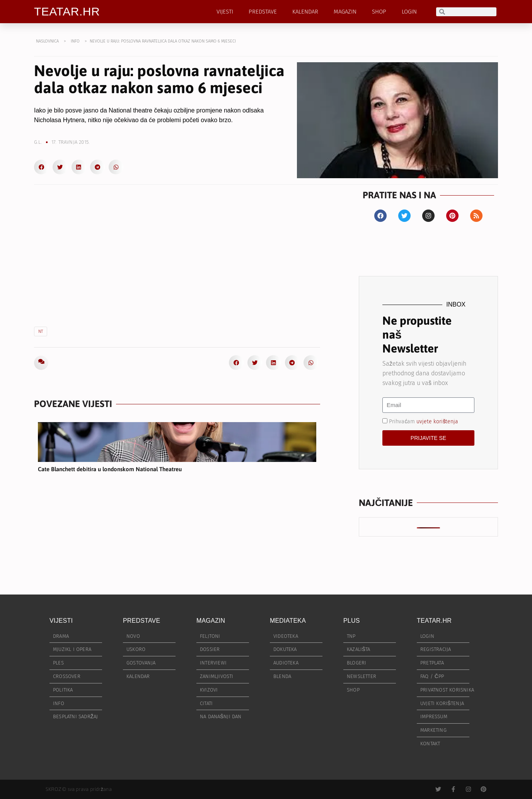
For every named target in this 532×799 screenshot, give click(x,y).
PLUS (352, 621)
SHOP (379, 12)
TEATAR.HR (67, 11)
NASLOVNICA (47, 41)
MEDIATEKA (288, 621)
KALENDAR (305, 12)
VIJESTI (225, 12)
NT (41, 331)
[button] (41, 167)
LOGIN (409, 12)
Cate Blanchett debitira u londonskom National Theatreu (110, 469)
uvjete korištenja (437, 422)
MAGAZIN (345, 12)
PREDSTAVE (263, 12)
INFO (75, 41)
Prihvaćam (424, 422)
